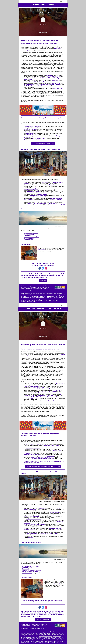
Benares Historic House (30, 129)
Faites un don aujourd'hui (43, 620)
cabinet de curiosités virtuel (31, 455)
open (38, 296)
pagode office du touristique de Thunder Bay (43, 459)
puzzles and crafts (42, 203)
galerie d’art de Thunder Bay (33, 519)
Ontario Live (27, 236)
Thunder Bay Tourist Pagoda (40, 138)
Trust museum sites (29, 238)
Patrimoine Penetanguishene (32, 516)
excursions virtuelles (32, 534)
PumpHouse (45, 182)
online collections (29, 132)
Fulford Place (42, 250)
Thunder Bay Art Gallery (33, 192)
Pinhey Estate (30, 133)
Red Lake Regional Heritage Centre (35, 86)
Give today (43, 280)
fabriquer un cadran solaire (49, 392)
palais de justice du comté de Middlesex (42, 457)
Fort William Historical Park (54, 77)
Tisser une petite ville (39, 388)
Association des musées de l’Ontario (31, 570)
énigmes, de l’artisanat (46, 534)
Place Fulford (58, 584)
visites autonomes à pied (31, 531)
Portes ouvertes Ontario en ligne (30, 566)
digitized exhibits (42, 194)
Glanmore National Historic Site (38, 195)
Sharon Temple (43, 82)
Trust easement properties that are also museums (37, 140)
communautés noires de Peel (45, 395)
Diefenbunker (55, 81)
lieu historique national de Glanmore (35, 524)
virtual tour (49, 75)
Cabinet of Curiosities (33, 135)
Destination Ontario (29, 234)
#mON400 (62, 205)
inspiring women (56, 83)
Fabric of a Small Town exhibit (42, 78)
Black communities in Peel (31, 85)
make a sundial (32, 82)
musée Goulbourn (54, 512)
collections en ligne (57, 451)
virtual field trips (31, 203)
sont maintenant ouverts (46, 636)
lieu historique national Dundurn (34, 444)
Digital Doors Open (57, 88)
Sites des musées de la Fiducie (30, 572)
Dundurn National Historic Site (32, 127)
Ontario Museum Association (32, 237)
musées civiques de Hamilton (52, 445)
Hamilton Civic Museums (39, 128)
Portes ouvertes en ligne (53, 401)
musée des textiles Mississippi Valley (41, 389)
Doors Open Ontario (45, 296)
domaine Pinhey (30, 453)
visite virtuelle (60, 384)
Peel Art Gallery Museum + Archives (51, 85)
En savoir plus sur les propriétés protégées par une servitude (43, 466)
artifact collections (54, 203)
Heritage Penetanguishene (31, 189)
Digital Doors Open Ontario (31, 233)
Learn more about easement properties (43, 144)
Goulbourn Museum (52, 185)
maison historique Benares (33, 448)
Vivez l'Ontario (25, 569)
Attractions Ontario (29, 240)
